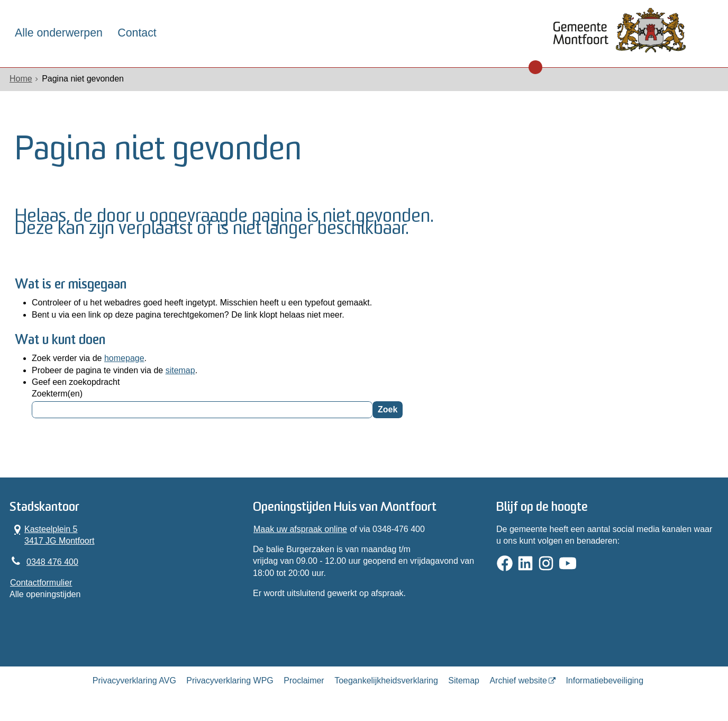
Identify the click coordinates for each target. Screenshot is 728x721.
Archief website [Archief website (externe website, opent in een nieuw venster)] (518, 681)
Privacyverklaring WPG (230, 681)
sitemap (180, 370)
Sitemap (464, 681)
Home (21, 79)
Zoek (388, 409)
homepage (124, 358)
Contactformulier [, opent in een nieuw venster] (41, 583)
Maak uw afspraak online (300, 529)
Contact (137, 33)
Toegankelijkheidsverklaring (386, 681)
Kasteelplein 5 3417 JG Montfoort (52, 535)
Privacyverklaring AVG (134, 681)
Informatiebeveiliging (604, 681)
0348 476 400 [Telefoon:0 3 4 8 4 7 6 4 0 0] (52, 562)
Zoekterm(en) (57, 394)
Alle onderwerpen (59, 33)
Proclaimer (304, 681)
